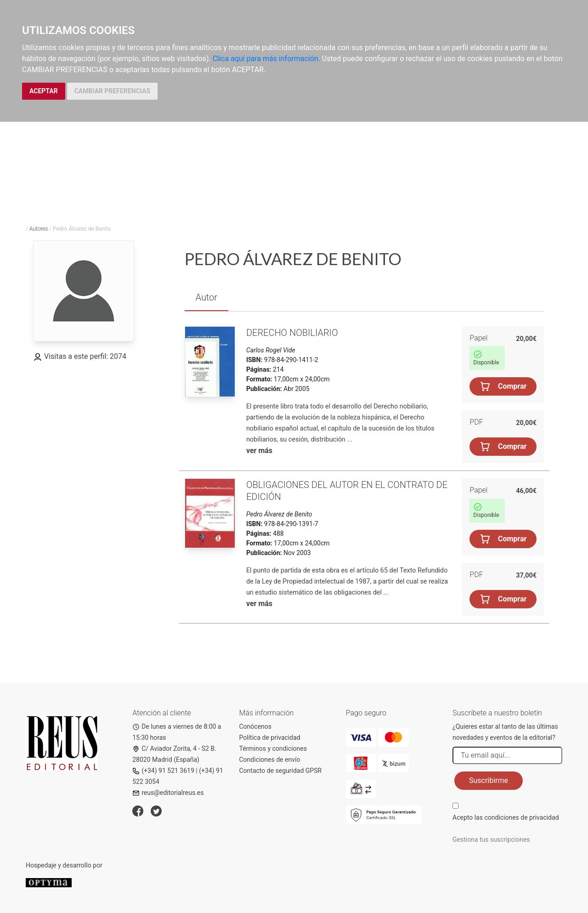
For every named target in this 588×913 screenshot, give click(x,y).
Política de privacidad (270, 737)
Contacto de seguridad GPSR (281, 771)
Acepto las (506, 817)
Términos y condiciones (273, 749)
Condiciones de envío (270, 760)
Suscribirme (489, 780)
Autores (39, 229)
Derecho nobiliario (292, 333)
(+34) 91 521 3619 (163, 771)
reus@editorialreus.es (168, 793)
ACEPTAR (44, 91)
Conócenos (256, 726)
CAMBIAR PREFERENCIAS (112, 91)
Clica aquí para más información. (266, 59)
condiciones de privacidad (521, 817)
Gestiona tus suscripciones (491, 839)
